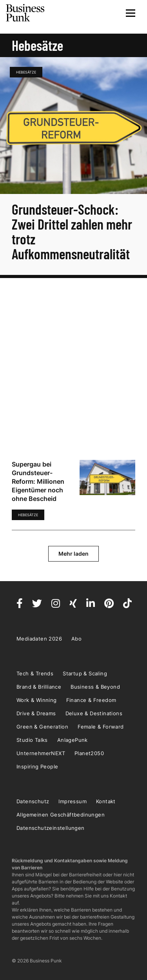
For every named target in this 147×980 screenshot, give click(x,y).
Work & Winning (37, 700)
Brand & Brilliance (39, 687)
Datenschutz (33, 801)
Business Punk (25, 13)
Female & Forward (101, 727)
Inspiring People (37, 766)
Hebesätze (26, 72)
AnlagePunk (73, 740)
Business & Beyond (95, 687)
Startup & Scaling (85, 673)
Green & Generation (42, 727)
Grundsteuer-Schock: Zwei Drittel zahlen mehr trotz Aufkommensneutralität (72, 231)
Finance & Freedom (91, 700)
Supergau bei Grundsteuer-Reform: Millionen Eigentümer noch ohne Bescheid (38, 481)
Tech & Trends (35, 673)
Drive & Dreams (36, 713)
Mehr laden (73, 554)
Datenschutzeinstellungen (51, 828)
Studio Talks (32, 740)
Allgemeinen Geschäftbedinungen (61, 815)
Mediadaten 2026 (39, 639)
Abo (76, 639)
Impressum (73, 801)
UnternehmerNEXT (41, 753)
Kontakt (106, 801)
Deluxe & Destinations (94, 713)
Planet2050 (89, 753)
